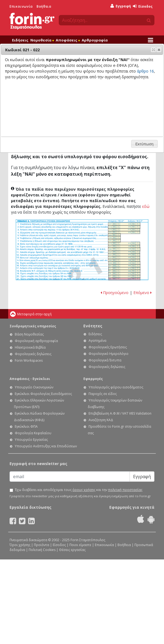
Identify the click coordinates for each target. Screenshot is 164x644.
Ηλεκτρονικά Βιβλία (30, 347)
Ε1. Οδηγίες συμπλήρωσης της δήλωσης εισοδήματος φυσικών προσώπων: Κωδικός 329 (114, 235)
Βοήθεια (44, 6)
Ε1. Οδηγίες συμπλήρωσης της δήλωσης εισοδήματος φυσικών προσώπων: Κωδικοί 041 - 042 (124, 276)
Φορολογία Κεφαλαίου (33, 433)
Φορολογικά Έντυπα (105, 360)
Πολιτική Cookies (42, 550)
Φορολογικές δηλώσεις (33, 354)
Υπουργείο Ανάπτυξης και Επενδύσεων (46, 446)
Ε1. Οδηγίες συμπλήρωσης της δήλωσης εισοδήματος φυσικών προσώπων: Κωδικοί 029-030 (124, 263)
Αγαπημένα (97, 341)
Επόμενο (143, 293)
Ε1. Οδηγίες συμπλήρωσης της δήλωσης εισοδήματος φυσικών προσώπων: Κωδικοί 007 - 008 (124, 271)
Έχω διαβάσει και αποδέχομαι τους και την (79, 490)
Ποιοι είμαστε (80, 545)
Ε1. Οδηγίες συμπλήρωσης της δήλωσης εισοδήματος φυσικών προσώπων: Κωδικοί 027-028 (124, 252)
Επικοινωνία (21, 6)
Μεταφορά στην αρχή (34, 314)
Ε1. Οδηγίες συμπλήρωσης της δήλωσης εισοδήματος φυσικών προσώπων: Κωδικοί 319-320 (124, 227)
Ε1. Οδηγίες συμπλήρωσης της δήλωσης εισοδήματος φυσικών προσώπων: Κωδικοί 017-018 (124, 246)
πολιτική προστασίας (125, 490)
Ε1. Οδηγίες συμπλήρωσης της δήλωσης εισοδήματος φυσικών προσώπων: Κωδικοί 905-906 (124, 266)
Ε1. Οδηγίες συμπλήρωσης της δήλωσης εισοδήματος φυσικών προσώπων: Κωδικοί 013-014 (124, 244)
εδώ (146, 206)
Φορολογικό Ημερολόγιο (109, 354)
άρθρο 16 (145, 71)
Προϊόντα (42, 545)
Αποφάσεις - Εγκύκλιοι (30, 379)
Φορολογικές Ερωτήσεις (108, 347)
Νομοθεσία (42, 40)
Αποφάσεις (68, 40)
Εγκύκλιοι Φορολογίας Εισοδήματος (43, 394)
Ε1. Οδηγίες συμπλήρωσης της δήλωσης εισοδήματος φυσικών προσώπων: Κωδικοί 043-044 (124, 279)
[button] (159, 50)
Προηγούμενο (115, 293)
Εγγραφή (121, 6)
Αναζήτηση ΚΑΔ (101, 420)
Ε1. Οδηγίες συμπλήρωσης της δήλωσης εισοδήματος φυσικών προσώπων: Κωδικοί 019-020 (124, 249)
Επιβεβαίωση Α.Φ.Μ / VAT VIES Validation (120, 413)
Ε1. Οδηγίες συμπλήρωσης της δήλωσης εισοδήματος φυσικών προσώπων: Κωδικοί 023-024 (124, 233)
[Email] (70, 477)
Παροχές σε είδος (103, 394)
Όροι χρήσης (20, 545)
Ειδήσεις (20, 40)
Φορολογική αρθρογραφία (36, 341)
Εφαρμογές (93, 379)
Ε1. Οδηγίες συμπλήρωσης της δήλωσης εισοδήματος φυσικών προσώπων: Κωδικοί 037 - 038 (124, 258)
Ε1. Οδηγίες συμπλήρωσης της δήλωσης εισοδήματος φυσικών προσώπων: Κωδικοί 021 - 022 (124, 255)
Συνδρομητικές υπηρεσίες (33, 326)
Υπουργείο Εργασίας (31, 440)
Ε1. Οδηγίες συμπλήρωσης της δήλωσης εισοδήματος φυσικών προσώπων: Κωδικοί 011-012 (124, 269)
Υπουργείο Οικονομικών (34, 387)
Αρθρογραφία (95, 40)
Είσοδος (143, 6)
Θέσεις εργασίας (72, 550)
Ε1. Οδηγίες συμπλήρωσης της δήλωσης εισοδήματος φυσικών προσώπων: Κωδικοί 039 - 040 (124, 274)
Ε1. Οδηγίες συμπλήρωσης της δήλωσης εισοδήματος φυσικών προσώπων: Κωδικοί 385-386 (124, 260)
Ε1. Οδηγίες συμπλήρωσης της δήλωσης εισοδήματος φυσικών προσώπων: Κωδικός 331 (114, 241)
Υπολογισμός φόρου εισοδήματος (116, 387)
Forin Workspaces (29, 360)
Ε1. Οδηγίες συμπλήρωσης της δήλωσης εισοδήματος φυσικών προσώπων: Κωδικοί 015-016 (124, 230)
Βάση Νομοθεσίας (29, 334)
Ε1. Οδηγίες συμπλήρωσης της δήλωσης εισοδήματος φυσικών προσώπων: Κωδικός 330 (114, 238)
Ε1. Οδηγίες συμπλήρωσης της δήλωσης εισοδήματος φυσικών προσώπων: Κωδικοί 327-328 (124, 224)
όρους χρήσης (84, 490)
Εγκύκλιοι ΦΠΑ (26, 426)
